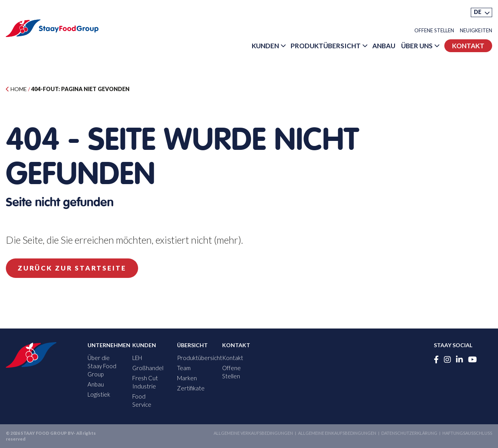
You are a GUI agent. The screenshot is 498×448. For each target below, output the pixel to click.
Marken (187, 378)
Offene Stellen (434, 31)
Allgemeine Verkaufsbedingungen (253, 433)
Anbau (384, 46)
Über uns (417, 46)
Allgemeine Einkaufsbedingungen (337, 433)
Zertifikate (191, 388)
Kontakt (468, 46)
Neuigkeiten (476, 31)
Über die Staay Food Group (102, 366)
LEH (137, 358)
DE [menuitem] (478, 12)
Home (16, 89)
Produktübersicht (326, 46)
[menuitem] (481, 12)
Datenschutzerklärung (409, 433)
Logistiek (99, 394)
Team (184, 368)
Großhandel (148, 368)
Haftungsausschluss (467, 433)
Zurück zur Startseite (72, 268)
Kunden (265, 46)
